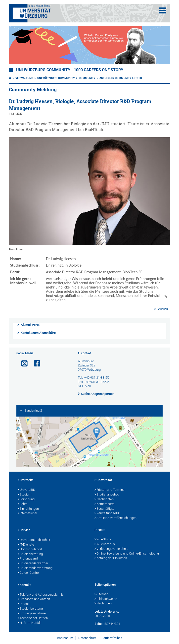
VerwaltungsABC (107, 513)
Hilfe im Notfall (29, 623)
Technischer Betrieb (33, 618)
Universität (26, 490)
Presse (24, 604)
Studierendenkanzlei (33, 564)
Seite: (98, 624)
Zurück (163, 309)
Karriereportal (105, 504)
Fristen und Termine (110, 490)
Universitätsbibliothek (34, 540)
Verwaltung (24, 78)
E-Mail (86, 386)
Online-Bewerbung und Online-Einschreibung (127, 554)
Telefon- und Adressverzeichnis (41, 595)
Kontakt (86, 353)
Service (24, 530)
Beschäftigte (104, 509)
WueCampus (105, 544)
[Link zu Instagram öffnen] (22, 364)
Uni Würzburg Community (56, 78)
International (27, 513)
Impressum (65, 638)
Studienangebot (107, 495)
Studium (25, 495)
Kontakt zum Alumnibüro (38, 333)
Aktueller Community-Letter (121, 78)
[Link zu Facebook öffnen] (35, 364)
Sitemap (101, 594)
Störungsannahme (32, 614)
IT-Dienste (26, 545)
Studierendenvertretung (35, 568)
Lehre (23, 504)
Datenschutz (87, 638)
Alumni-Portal (30, 325)
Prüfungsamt (28, 559)
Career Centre (28, 573)
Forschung (26, 500)
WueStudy (103, 540)
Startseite (26, 480)
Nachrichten (104, 500)
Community (87, 78)
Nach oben (103, 604)
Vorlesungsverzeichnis (111, 549)
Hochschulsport (30, 550)
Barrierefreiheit (112, 638)
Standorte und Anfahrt (34, 599)
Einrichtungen (28, 509)
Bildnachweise (106, 599)
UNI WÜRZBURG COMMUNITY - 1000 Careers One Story (70, 70)
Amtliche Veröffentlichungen (115, 518)
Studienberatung (30, 554)
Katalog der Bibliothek (111, 558)
